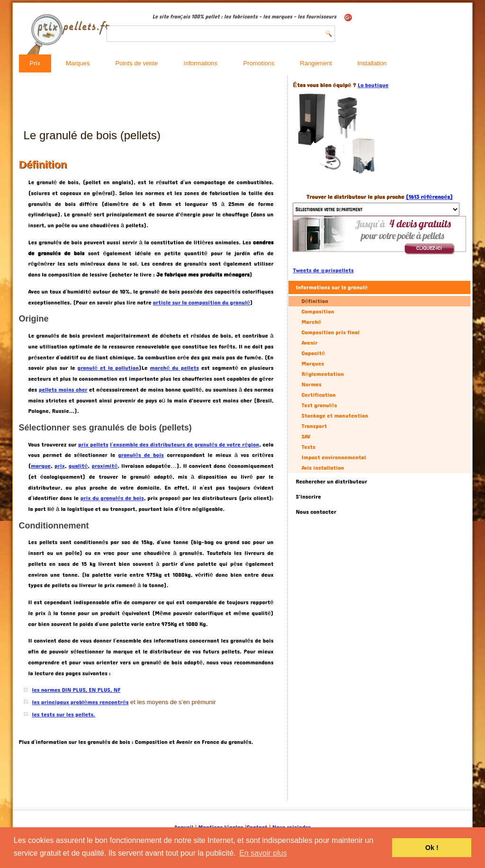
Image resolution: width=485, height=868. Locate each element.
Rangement (316, 63)
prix (60, 466)
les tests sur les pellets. (64, 715)
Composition (318, 312)
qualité (78, 466)
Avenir (309, 343)
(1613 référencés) (429, 197)
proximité (104, 466)
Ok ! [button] (432, 848)
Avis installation (323, 468)
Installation (372, 63)
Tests (308, 447)
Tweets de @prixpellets (323, 270)
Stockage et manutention (335, 416)
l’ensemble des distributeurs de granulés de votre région (184, 445)
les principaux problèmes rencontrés (81, 702)
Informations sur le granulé (332, 287)
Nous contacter (316, 512)
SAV (306, 437)
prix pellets (93, 445)
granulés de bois (141, 455)
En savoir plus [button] (263, 853)
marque (41, 466)
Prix (35, 63)
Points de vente (137, 63)
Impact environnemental (333, 457)
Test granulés (319, 405)
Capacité (313, 353)
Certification (318, 395)
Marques (78, 63)
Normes (311, 385)
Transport (314, 426)
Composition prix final (330, 332)
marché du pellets (174, 368)
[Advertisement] (191, 101)
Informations (201, 63)
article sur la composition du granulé (202, 303)
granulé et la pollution (108, 368)
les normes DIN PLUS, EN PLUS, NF (76, 690)
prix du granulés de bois (112, 498)
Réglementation (322, 374)
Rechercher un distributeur (331, 482)
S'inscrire (308, 497)
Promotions (259, 63)
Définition (314, 301)
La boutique (373, 85)
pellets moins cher (63, 390)
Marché (311, 322)
